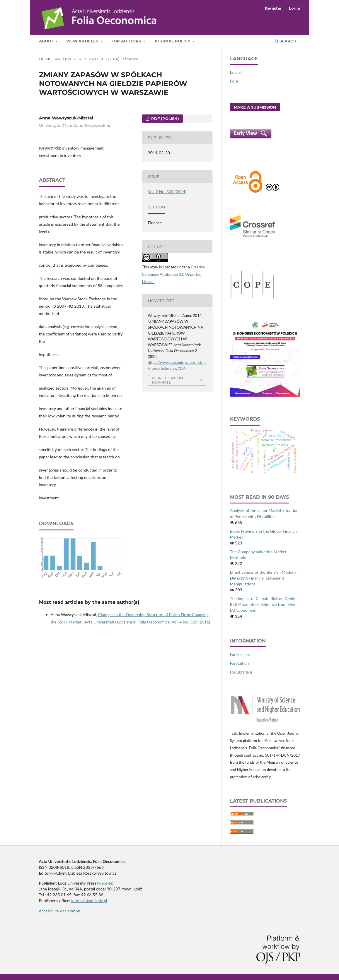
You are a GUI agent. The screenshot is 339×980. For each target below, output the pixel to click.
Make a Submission (255, 107)
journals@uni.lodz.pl (89, 901)
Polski (235, 81)
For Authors (127, 41)
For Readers (240, 655)
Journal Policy (173, 41)
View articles (83, 41)
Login (295, 8)
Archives (65, 59)
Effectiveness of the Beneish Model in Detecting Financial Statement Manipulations (264, 578)
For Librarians (241, 672)
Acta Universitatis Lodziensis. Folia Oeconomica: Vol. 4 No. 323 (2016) (147, 622)
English (236, 72)
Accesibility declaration (60, 911)
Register (273, 8)
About (47, 41)
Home (45, 59)
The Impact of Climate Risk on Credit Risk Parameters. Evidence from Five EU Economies (263, 604)
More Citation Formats (168, 380)
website (105, 883)
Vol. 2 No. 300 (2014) (99, 59)
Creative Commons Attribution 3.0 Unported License (174, 274)
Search (286, 41)
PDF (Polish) (165, 119)
